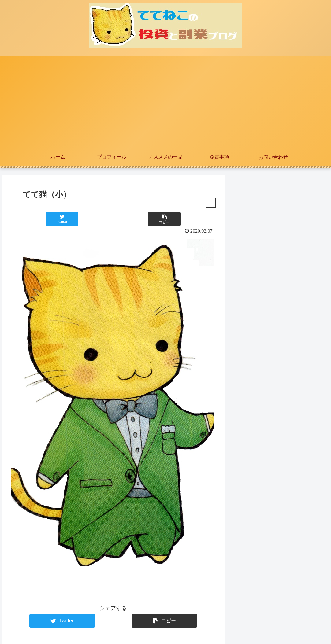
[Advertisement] (165, 102)
